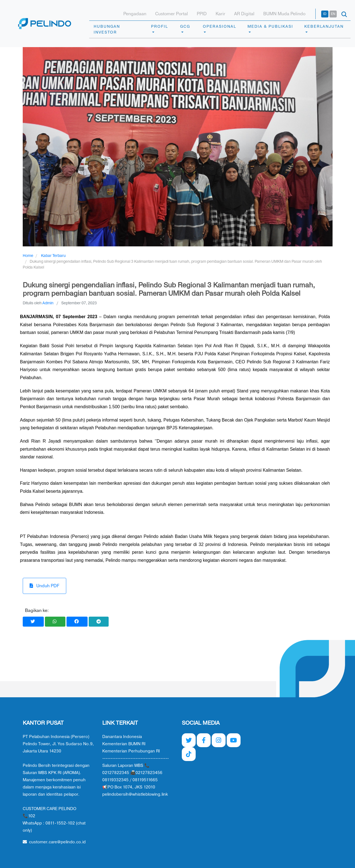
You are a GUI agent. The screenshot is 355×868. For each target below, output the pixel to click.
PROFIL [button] (159, 26)
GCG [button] (185, 26)
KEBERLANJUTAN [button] (324, 26)
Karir (220, 14)
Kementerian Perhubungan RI (131, 751)
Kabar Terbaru (53, 256)
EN (333, 14)
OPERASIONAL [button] (219, 26)
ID (325, 14)
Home (28, 256)
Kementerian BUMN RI (124, 744)
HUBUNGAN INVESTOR (107, 29)
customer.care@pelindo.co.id (54, 842)
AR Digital (244, 14)
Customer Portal (172, 14)
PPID (202, 14)
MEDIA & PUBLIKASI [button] (270, 26)
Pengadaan (135, 14)
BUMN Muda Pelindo (284, 14)
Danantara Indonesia (122, 737)
